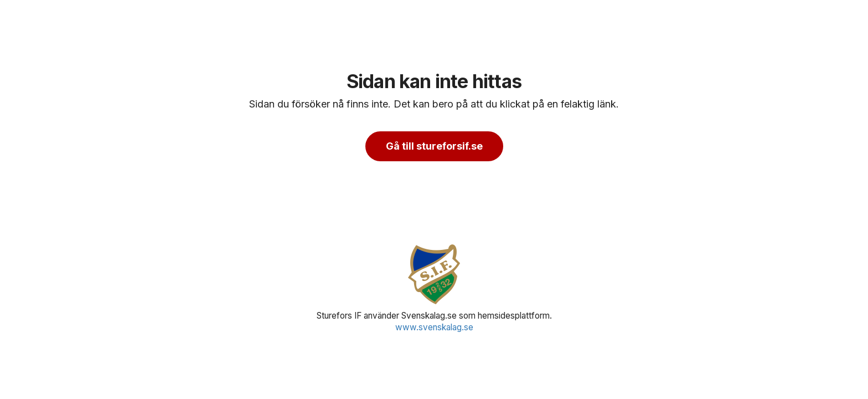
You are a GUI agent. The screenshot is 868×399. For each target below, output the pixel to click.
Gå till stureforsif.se (434, 146)
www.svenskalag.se (434, 327)
